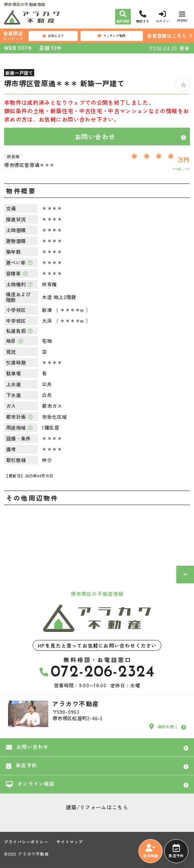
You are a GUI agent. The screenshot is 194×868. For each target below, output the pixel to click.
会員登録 (150, 851)
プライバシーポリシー (26, 842)
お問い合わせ (95, 137)
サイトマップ (70, 842)
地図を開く (164, 727)
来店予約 (176, 851)
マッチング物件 (111, 36)
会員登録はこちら (167, 36)
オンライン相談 (30, 784)
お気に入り (53, 36)
